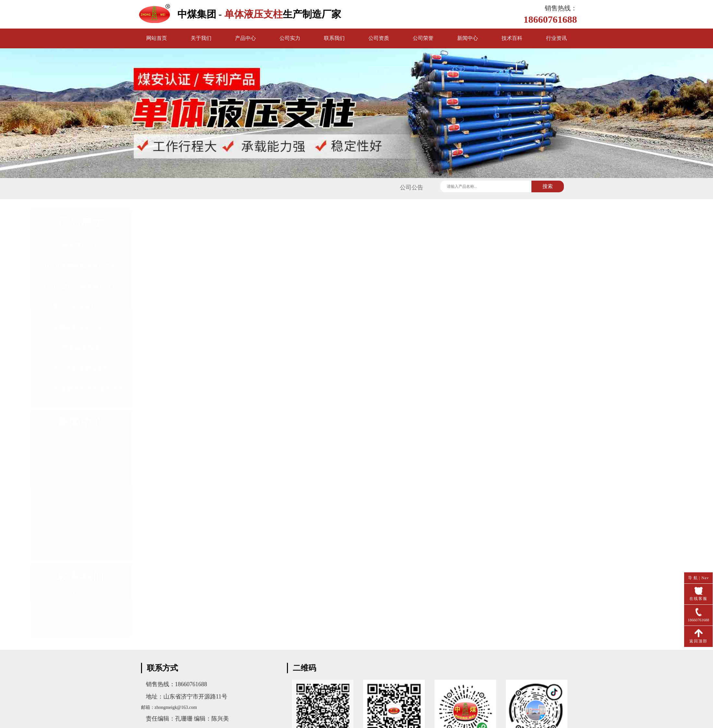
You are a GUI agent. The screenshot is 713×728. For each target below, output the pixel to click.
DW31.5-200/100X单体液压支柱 (341, 620)
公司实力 (290, 38)
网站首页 (157, 38)
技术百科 (512, 38)
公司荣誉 (423, 38)
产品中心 (245, 38)
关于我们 (201, 38)
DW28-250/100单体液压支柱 (337, 606)
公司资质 (379, 38)
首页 (545, 215)
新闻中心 (468, 38)
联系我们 (334, 38)
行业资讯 (556, 38)
